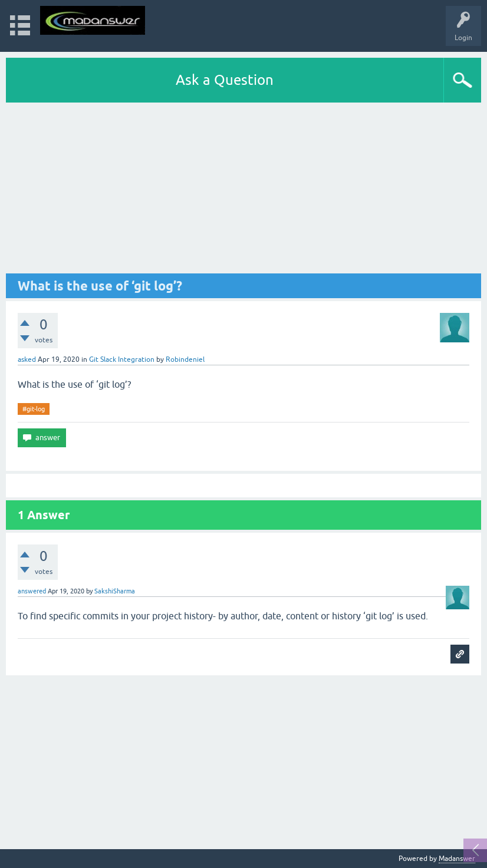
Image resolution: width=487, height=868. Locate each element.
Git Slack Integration (122, 359)
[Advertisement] (244, 191)
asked (27, 359)
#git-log (34, 409)
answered (32, 591)
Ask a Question (225, 80)
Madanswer (457, 859)
